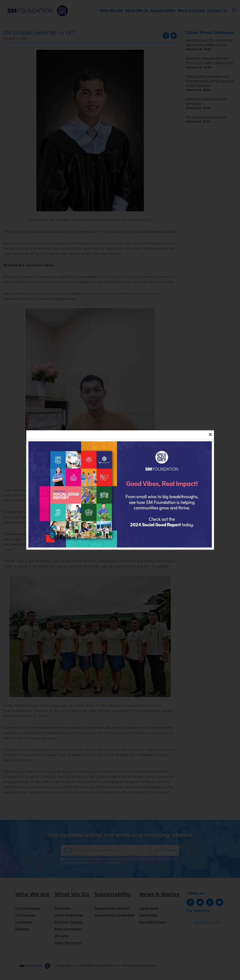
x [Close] (210, 435)
